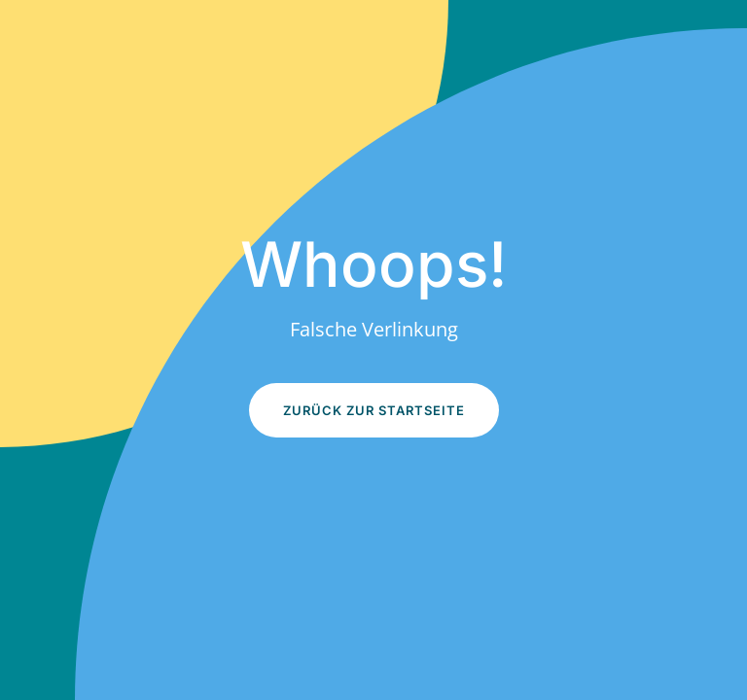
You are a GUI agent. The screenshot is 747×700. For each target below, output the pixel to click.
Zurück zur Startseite (374, 410)
